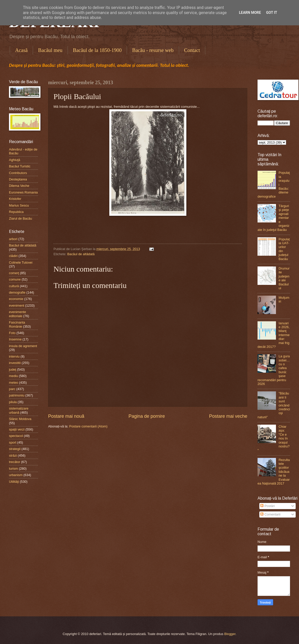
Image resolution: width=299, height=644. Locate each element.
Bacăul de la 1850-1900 (97, 50)
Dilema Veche (19, 186)
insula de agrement (23, 346)
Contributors (18, 173)
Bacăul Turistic (20, 166)
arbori (13, 239)
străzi (13, 455)
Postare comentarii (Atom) (88, 426)
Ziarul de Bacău (20, 218)
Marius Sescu (19, 205)
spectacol (16, 436)
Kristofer (15, 199)
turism (13, 469)
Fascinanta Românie (17, 324)
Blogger (230, 634)
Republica (16, 212)
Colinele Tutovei (21, 262)
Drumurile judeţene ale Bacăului (284, 278)
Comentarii (270, 514)
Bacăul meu (50, 50)
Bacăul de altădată (81, 254)
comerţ (14, 273)
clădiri (13, 256)
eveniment (17, 305)
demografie (17, 292)
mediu (13, 376)
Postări (268, 506)
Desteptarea (18, 179)
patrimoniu (17, 395)
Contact (192, 50)
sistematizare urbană (19, 410)
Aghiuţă (15, 160)
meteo (14, 383)
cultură (14, 286)
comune (15, 279)
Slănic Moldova (20, 419)
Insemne (15, 339)
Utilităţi (14, 482)
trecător (15, 462)
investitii (15, 363)
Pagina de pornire (147, 416)
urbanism (16, 475)
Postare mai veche (228, 416)
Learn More (250, 13)
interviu (14, 356)
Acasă (21, 50)
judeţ (13, 369)
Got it (271, 13)
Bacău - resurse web (153, 50)
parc (12, 389)
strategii (15, 449)
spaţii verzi (17, 429)
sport (13, 442)
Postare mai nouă (66, 416)
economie (16, 299)
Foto (12, 333)
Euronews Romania (23, 192)
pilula (13, 402)
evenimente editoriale (18, 314)
